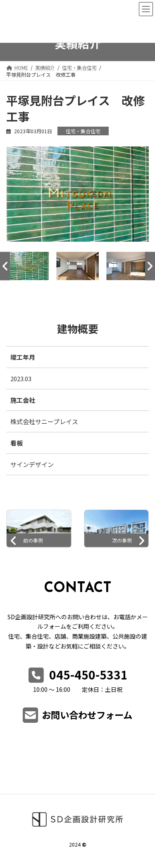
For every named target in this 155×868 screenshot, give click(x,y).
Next (150, 266)
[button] (78, 718)
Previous (5, 266)
